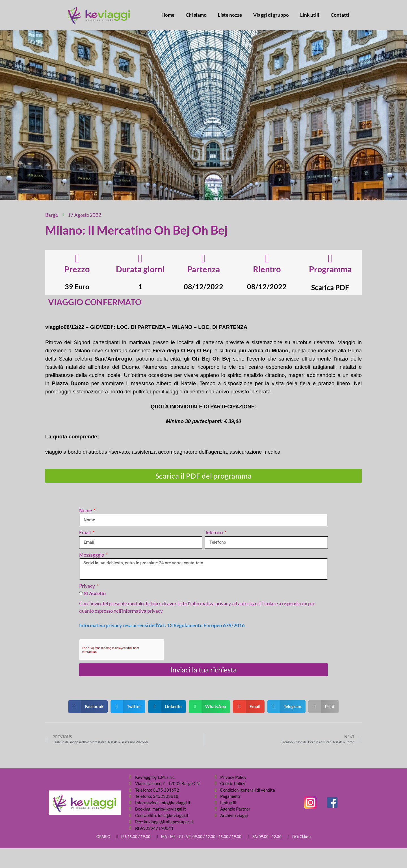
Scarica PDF (330, 287)
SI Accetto (95, 593)
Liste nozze (230, 15)
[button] (88, 707)
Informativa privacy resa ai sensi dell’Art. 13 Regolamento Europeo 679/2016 (162, 625)
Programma (330, 269)
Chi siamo (196, 15)
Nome (86, 510)
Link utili (310, 15)
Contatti (340, 15)
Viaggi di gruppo (271, 15)
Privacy (87, 586)
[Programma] (330, 259)
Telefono (214, 532)
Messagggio (92, 555)
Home (168, 15)
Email (85, 532)
